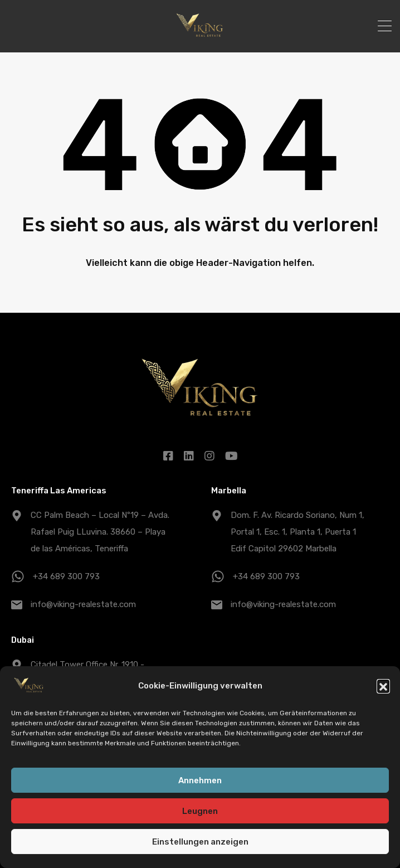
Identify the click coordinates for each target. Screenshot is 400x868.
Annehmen (200, 782)
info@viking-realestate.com (83, 604)
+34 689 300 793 (66, 576)
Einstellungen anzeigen (200, 843)
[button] (383, 687)
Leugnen (200, 813)
